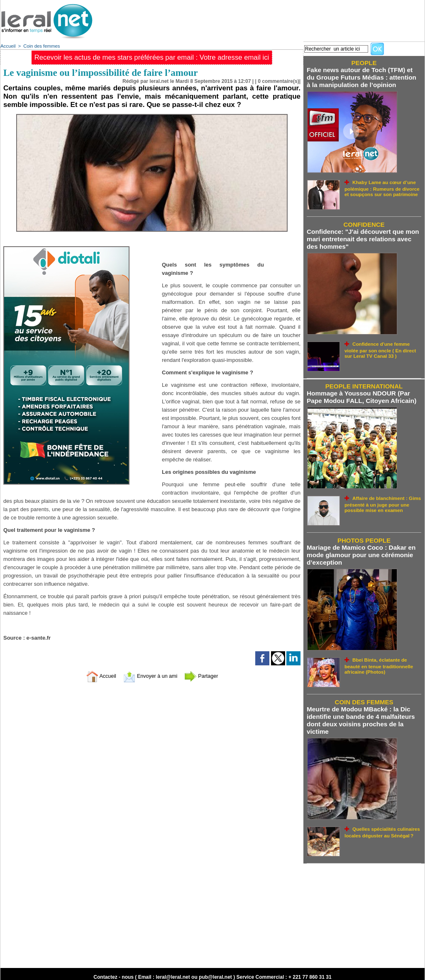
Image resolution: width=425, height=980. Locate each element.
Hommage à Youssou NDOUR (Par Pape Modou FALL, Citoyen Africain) (360, 394)
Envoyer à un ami (150, 676)
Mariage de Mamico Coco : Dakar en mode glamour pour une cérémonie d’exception (360, 551)
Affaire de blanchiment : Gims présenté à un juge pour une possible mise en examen (381, 500)
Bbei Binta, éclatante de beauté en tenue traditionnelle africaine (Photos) (382, 661)
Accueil (8, 46)
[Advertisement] (274, 19)
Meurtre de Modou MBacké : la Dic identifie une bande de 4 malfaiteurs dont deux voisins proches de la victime (360, 715)
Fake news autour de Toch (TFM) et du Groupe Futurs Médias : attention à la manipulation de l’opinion (363, 77)
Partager (207, 676)
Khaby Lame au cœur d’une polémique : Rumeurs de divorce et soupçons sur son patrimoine (382, 186)
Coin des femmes (41, 46)
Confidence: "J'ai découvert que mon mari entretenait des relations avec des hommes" (362, 237)
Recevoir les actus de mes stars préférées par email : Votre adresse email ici (152, 57)
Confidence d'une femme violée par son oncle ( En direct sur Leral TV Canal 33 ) (383, 347)
